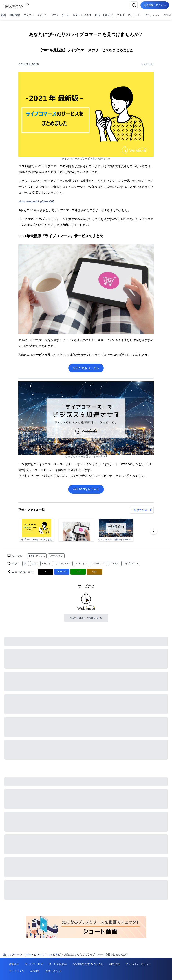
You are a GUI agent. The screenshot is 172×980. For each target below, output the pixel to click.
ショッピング (98, 563)
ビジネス (114, 563)
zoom (35, 563)
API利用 (35, 971)
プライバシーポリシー (138, 964)
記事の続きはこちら (86, 368)
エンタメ (29, 15)
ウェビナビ (147, 64)
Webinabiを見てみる (86, 489)
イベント (46, 563)
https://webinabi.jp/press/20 (36, 201)
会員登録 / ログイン (155, 5)
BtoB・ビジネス (82, 15)
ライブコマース (131, 563)
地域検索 (15, 15)
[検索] (134, 5)
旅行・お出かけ (104, 15)
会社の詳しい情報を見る (86, 618)
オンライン (81, 563)
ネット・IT (134, 15)
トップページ (12, 954)
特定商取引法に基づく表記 (88, 964)
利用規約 (114, 964)
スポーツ (43, 15)
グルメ (120, 15)
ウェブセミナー (63, 563)
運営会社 (14, 964)
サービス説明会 (58, 964)
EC (26, 563)
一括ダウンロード (142, 510)
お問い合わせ (53, 971)
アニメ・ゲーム (60, 15)
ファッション (152, 15)
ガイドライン (17, 971)
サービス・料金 (34, 964)
